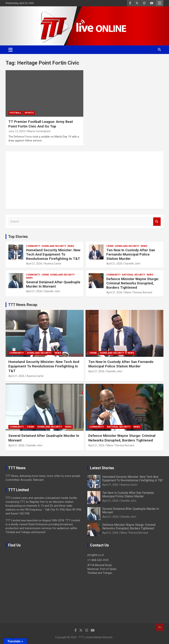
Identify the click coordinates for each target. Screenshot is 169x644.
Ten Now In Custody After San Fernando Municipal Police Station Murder (131, 254)
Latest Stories (102, 468)
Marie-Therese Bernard (138, 292)
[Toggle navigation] (11, 50)
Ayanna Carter (53, 264)
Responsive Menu (160, 3)
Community (33, 246)
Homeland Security (54, 246)
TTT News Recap (23, 305)
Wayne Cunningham (39, 131)
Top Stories (18, 237)
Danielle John (132, 264)
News (71, 246)
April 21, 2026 (34, 264)
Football (15, 113)
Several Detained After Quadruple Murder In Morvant (53, 284)
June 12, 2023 (17, 131)
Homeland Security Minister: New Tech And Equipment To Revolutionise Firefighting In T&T (53, 254)
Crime (110, 246)
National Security (134, 275)
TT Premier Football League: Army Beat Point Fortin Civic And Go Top (41, 124)
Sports (29, 113)
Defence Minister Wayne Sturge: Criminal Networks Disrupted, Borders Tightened (133, 283)
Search (157, 222)
